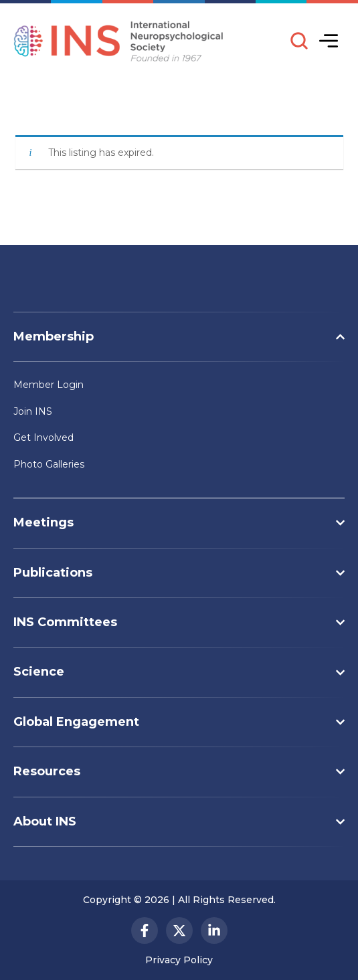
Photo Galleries (49, 464)
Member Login (49, 385)
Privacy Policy (179, 960)
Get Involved (43, 437)
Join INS (33, 411)
